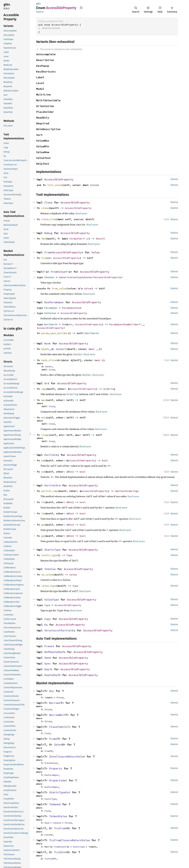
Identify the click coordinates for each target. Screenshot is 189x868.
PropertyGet (58, 780)
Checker (49, 277)
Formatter (76, 239)
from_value (59, 288)
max (44, 400)
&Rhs (69, 472)
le (43, 513)
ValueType (52, 600)
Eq (46, 625)
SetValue (50, 313)
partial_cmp (49, 491)
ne (43, 472)
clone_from (49, 219)
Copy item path (81, 8)
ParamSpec (51, 308)
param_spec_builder (55, 333)
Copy (48, 619)
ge (43, 536)
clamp (45, 435)
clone (45, 208)
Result (100, 239)
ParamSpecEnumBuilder (124, 324)
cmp (44, 389)
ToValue (50, 569)
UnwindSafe (52, 675)
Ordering (109, 389)
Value (94, 185)
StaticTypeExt (60, 792)
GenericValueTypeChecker (76, 277)
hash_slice (49, 360)
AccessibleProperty (59, 179)
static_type (49, 555)
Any (52, 691)
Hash (48, 343)
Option (120, 491)
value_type (49, 586)
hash (44, 349)
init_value (55, 185)
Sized (52, 370)
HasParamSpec (54, 302)
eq (43, 460)
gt (43, 525)
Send (48, 658)
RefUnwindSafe (55, 652)
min (44, 417)
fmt (44, 239)
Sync (48, 663)
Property (56, 768)
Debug (48, 233)
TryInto (60, 852)
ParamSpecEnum (72, 308)
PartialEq (52, 455)
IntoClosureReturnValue (67, 756)
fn (63, 324)
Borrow (54, 703)
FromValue (58, 272)
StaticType (52, 550)
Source (40, 12)
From (48, 252)
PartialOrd (52, 485)
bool (105, 460)
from (44, 258)
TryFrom (60, 828)
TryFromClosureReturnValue (69, 840)
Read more (81, 213)
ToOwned (55, 804)
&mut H (99, 360)
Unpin (48, 669)
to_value (47, 575)
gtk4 (38, 4)
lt (43, 502)
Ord (47, 383)
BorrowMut (56, 715)
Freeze (49, 646)
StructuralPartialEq (60, 630)
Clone (48, 202)
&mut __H (94, 349)
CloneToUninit (60, 727)
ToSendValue (58, 816)
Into (57, 745)
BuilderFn (51, 324)
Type (69, 555)
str (70, 324)
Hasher (61, 349)
